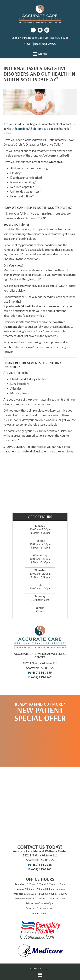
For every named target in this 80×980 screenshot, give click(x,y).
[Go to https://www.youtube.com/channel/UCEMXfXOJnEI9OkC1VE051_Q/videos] (40, 31)
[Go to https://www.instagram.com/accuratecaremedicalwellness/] (47, 31)
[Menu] (40, 975)
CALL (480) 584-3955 (40, 44)
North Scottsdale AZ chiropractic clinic (31, 129)
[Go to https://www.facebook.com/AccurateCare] (33, 31)
